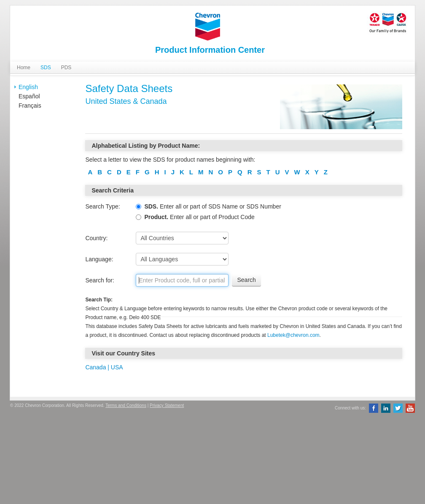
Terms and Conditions (126, 405)
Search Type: (102, 206)
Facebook (374, 408)
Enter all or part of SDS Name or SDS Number (208, 206)
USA (116, 367)
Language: (99, 259)
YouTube (410, 408)
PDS (66, 68)
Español (29, 96)
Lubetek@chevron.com (293, 335)
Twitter (398, 408)
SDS (46, 68)
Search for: (100, 280)
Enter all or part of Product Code (195, 217)
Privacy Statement (167, 405)
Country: (96, 238)
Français (30, 106)
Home (24, 68)
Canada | (97, 367)
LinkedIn (386, 408)
